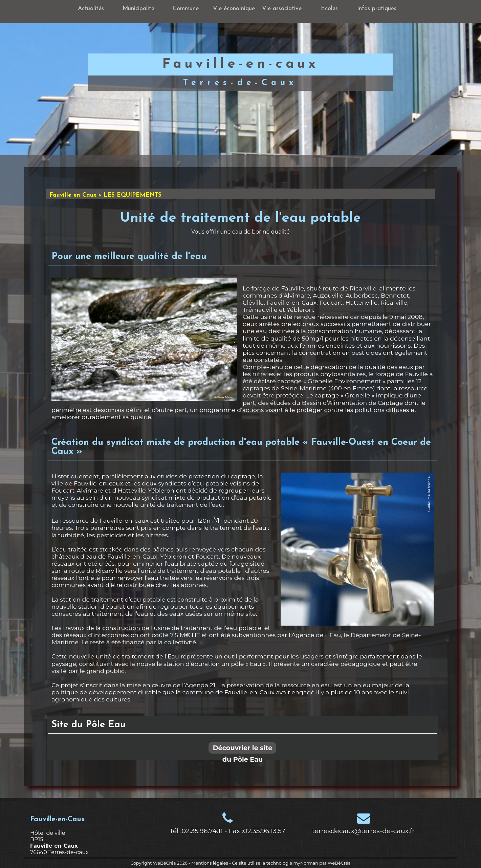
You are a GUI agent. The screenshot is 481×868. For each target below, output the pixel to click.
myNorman (306, 863)
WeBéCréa (165, 863)
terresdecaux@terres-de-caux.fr (363, 831)
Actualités (91, 9)
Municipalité (138, 9)
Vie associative (282, 9)
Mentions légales (210, 863)
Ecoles (329, 9)
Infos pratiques (377, 9)
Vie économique (234, 9)
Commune (186, 9)
